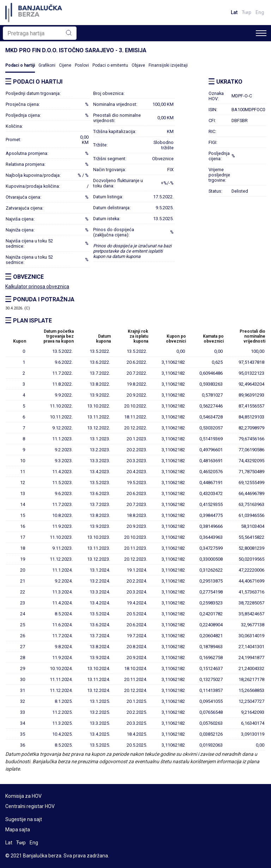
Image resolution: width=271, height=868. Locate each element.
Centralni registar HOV (30, 806)
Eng (260, 12)
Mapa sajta (18, 830)
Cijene (65, 65)
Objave (138, 65)
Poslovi (82, 65)
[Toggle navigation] (261, 33)
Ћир (246, 12)
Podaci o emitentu (110, 65)
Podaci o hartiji (20, 65)
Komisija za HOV (23, 796)
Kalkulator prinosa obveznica (37, 287)
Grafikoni (47, 65)
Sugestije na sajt (24, 819)
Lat (234, 12)
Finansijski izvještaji (168, 65)
